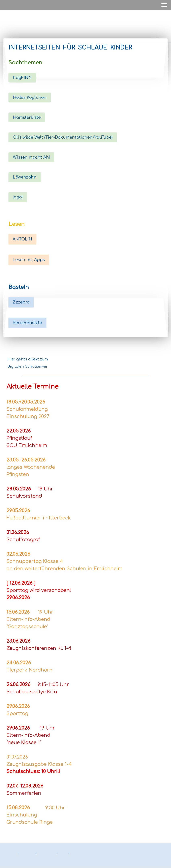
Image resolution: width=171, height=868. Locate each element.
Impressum (11, 853)
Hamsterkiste (27, 117)
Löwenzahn (25, 177)
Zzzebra (21, 302)
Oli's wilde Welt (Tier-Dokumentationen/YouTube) (63, 137)
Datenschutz (27, 853)
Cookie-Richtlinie (47, 853)
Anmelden (161, 862)
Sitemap (63, 853)
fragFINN (22, 78)
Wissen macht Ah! (31, 157)
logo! (18, 197)
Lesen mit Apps (29, 260)
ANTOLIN (22, 239)
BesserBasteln (27, 323)
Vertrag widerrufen (17, 857)
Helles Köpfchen (30, 98)
